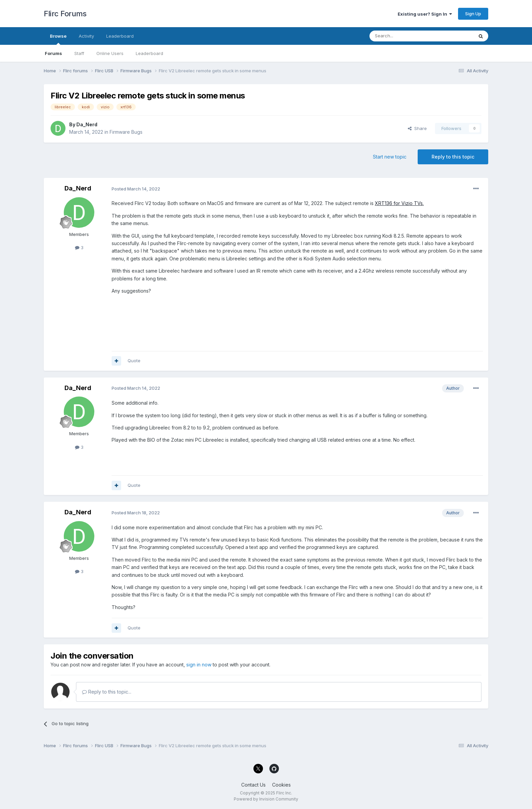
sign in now (199, 665)
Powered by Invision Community (266, 799)
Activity (86, 36)
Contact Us (253, 785)
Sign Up (473, 14)
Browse (58, 39)
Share (417, 128)
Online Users (110, 53)
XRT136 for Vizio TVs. (399, 203)
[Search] (404, 36)
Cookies (281, 785)
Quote (134, 361)
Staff (79, 53)
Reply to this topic (453, 157)
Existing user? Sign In (425, 14)
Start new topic (390, 157)
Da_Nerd (87, 124)
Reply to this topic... (107, 692)
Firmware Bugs (126, 132)
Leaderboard (149, 53)
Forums (53, 53)
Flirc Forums (65, 14)
